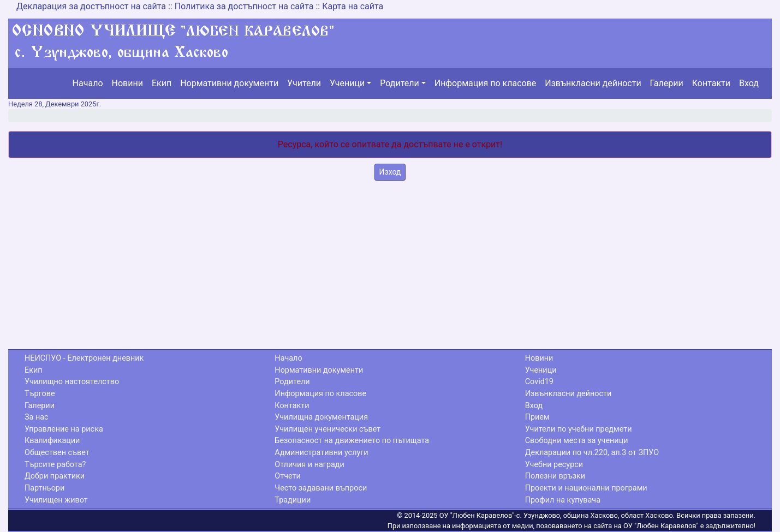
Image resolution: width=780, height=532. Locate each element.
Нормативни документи (229, 83)
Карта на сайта (353, 6)
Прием (537, 417)
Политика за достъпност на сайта (244, 6)
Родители (399, 83)
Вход (749, 83)
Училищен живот (56, 500)
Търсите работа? (55, 465)
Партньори (44, 488)
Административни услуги (321, 453)
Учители (304, 83)
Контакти (711, 83)
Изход (390, 172)
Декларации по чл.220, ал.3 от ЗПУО (592, 453)
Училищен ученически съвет (328, 429)
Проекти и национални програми (586, 488)
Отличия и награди (309, 465)
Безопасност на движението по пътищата (352, 441)
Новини (127, 83)
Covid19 (539, 382)
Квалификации (52, 441)
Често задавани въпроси (321, 488)
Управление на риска (64, 429)
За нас (37, 417)
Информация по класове (485, 83)
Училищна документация (321, 417)
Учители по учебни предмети (579, 429)
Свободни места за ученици (577, 441)
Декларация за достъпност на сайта (91, 6)
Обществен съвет (57, 453)
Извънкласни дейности (593, 83)
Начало (88, 83)
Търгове (40, 394)
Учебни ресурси (554, 465)
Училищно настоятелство (72, 382)
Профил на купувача (563, 500)
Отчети (287, 476)
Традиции (293, 500)
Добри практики (55, 476)
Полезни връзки (555, 476)
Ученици (347, 83)
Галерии (667, 83)
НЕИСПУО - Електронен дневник (84, 358)
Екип (162, 83)
